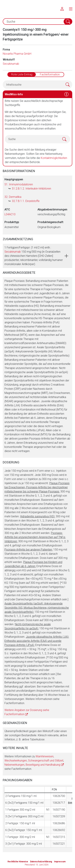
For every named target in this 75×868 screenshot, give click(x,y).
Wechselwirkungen (16, 761)
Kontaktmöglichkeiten (54, 158)
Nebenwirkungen (14, 765)
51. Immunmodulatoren (19, 184)
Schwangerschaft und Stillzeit (46, 761)
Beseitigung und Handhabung (43, 765)
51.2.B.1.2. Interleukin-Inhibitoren (31, 189)
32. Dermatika (13, 197)
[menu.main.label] (71, 9)
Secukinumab (11, 64)
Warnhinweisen (45, 756)
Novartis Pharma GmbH (17, 54)
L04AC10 (10, 214)
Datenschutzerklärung (41, 862)
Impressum (60, 862)
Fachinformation (50, 74)
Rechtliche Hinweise (18, 862)
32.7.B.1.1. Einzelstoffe (26, 201)
